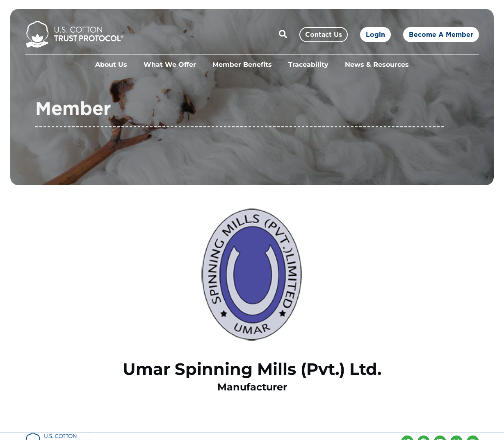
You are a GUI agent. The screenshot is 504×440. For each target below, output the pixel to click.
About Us (111, 65)
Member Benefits (242, 65)
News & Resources (377, 65)
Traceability (308, 65)
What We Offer (170, 65)
